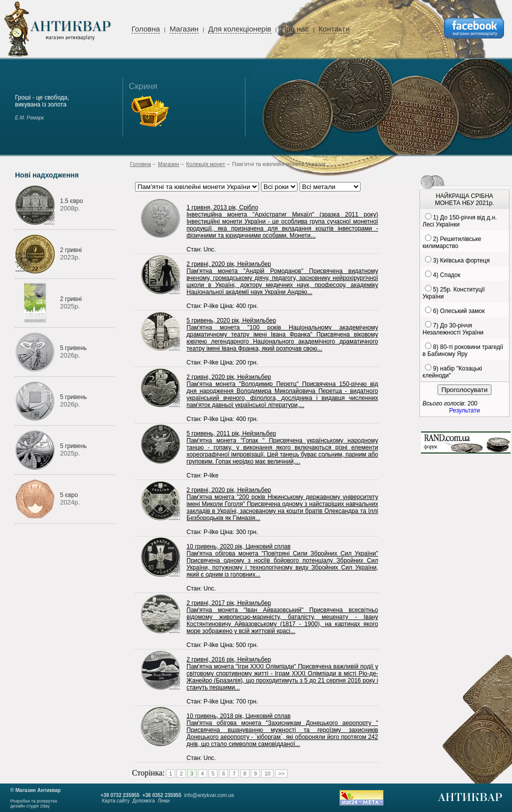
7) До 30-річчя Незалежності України (453, 329)
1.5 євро (71, 201)
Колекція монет (205, 164)
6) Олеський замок (459, 311)
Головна (146, 29)
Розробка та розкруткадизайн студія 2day (33, 803)
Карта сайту (116, 801)
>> (281, 773)
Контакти (334, 29)
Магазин (184, 29)
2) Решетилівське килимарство (452, 242)
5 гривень (73, 348)
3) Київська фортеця (461, 260)
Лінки (163, 801)
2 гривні (71, 250)
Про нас (295, 29)
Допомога (144, 801)
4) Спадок (447, 275)
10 (267, 773)
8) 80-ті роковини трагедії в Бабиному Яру (463, 350)
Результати (464, 410)
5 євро (69, 495)
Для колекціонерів (239, 29)
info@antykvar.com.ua (209, 795)
